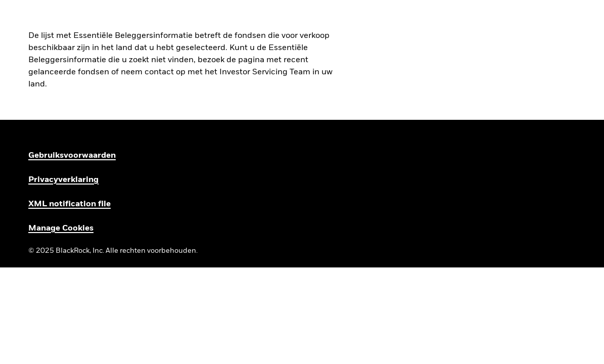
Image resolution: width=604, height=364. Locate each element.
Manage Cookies (61, 229)
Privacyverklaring (63, 180)
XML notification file (69, 204)
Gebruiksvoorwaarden (72, 156)
